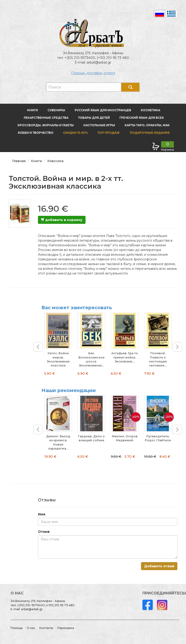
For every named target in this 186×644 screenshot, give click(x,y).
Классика (55, 161)
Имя (42, 514)
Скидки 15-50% (75, 133)
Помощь (17, 628)
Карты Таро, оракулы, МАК (147, 125)
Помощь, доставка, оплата (93, 73)
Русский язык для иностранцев (103, 110)
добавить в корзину (62, 220)
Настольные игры (99, 125)
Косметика (151, 110)
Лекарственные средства (46, 118)
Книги (33, 110)
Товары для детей (94, 118)
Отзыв (44, 532)
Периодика (66, 628)
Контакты (46, 628)
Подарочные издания (149, 133)
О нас (31, 628)
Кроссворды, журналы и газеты (46, 125)
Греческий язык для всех (142, 118)
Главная (19, 161)
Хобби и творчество (36, 133)
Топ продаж (108, 133)
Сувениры (56, 110)
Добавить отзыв (159, 566)
